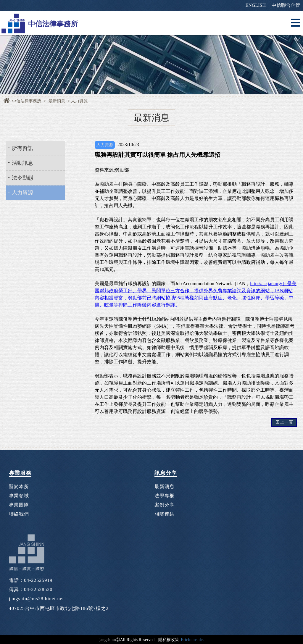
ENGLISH (256, 5)
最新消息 (57, 101)
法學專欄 (165, 496)
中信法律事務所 (27, 101)
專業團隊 (19, 505)
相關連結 (165, 514)
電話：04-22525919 (31, 580)
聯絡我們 (19, 514)
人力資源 (22, 193)
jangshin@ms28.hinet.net (36, 599)
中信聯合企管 (286, 5)
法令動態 (22, 178)
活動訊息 (22, 163)
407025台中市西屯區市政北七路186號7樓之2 (59, 608)
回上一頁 (284, 422)
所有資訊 (22, 148)
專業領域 (19, 496)
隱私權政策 (169, 640)
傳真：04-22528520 (31, 589)
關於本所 (19, 486)
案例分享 (165, 505)
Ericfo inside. (192, 640)
